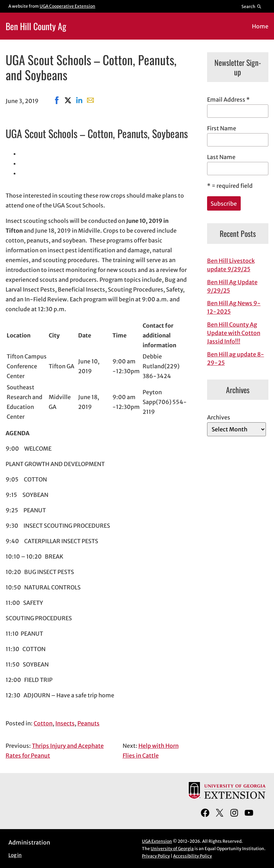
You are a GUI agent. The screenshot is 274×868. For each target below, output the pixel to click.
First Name (222, 128)
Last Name (221, 157)
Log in (15, 855)
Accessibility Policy (193, 856)
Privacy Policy (156, 856)
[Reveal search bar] (252, 6)
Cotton (43, 723)
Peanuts (88, 723)
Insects (65, 723)
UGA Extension (157, 841)
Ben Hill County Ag (36, 26)
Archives (219, 417)
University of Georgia (172, 849)
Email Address (228, 100)
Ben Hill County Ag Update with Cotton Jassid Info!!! (234, 333)
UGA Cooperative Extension (67, 6)
